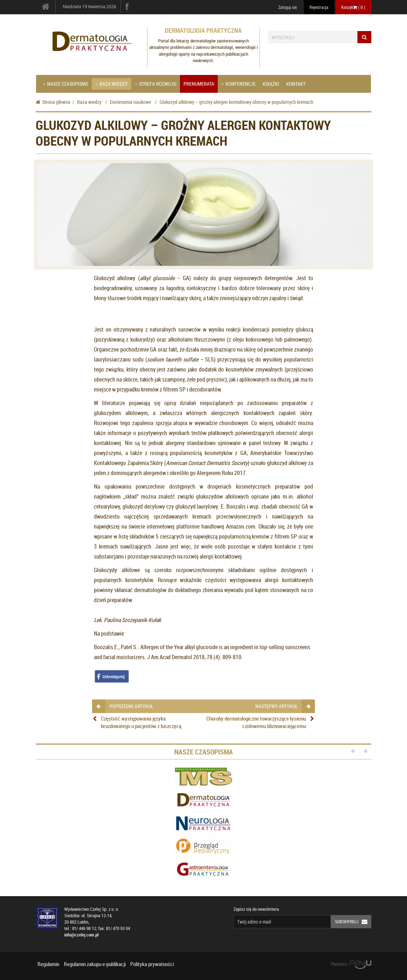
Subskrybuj (353, 922)
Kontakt (296, 84)
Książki (271, 84)
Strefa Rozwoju (156, 84)
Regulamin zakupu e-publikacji (95, 964)
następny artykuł (283, 706)
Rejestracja (319, 7)
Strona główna (53, 102)
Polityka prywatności (152, 964)
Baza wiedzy (112, 84)
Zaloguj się (287, 7)
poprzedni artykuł (125, 706)
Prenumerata (199, 84)
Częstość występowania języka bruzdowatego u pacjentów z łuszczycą (141, 722)
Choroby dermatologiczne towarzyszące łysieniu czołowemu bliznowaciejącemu (256, 722)
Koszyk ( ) (353, 7)
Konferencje (238, 84)
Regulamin (48, 964)
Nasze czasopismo (66, 84)
